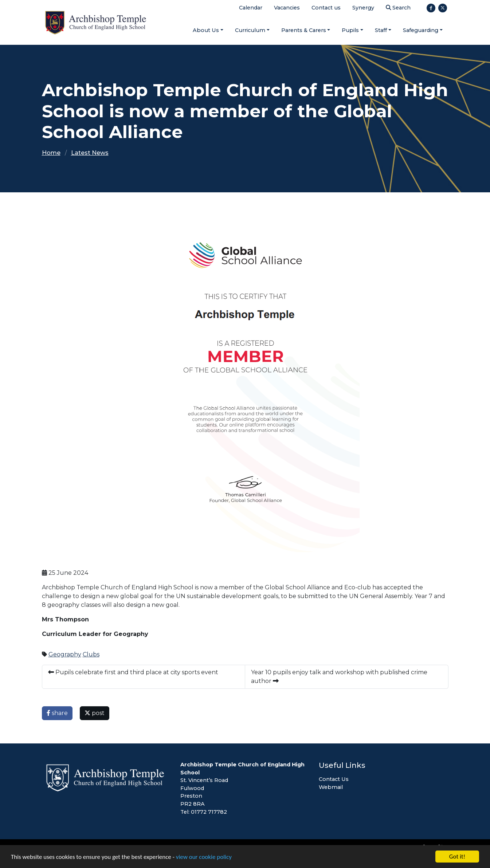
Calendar (251, 8)
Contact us (326, 8)
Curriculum (250, 30)
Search (398, 8)
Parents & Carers (304, 30)
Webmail (331, 787)
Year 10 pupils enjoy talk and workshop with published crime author (339, 677)
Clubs (91, 654)
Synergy (363, 8)
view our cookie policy (204, 857)
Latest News (90, 153)
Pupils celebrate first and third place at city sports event (133, 672)
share (57, 713)
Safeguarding (421, 30)
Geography (65, 654)
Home (51, 153)
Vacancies (287, 8)
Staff (381, 30)
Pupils (350, 30)
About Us (206, 30)
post (95, 713)
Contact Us (334, 779)
